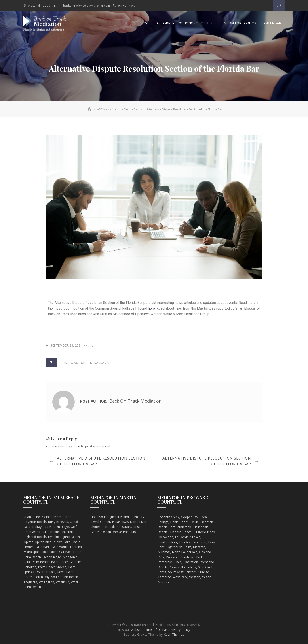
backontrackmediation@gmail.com (86, 6)
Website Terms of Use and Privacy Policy (160, 630)
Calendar (273, 23)
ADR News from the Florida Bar (87, 363)
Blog (144, 23)
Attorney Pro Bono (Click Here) (186, 23)
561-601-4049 (126, 6)
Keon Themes (174, 635)
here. (152, 308)
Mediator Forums (240, 23)
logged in (73, 446)
